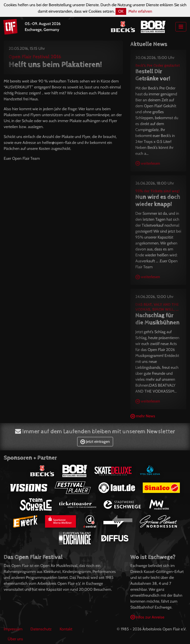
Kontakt (66, 629)
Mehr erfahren (140, 11)
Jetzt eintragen (95, 442)
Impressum (13, 629)
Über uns (15, 639)
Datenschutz (41, 629)
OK (121, 11)
